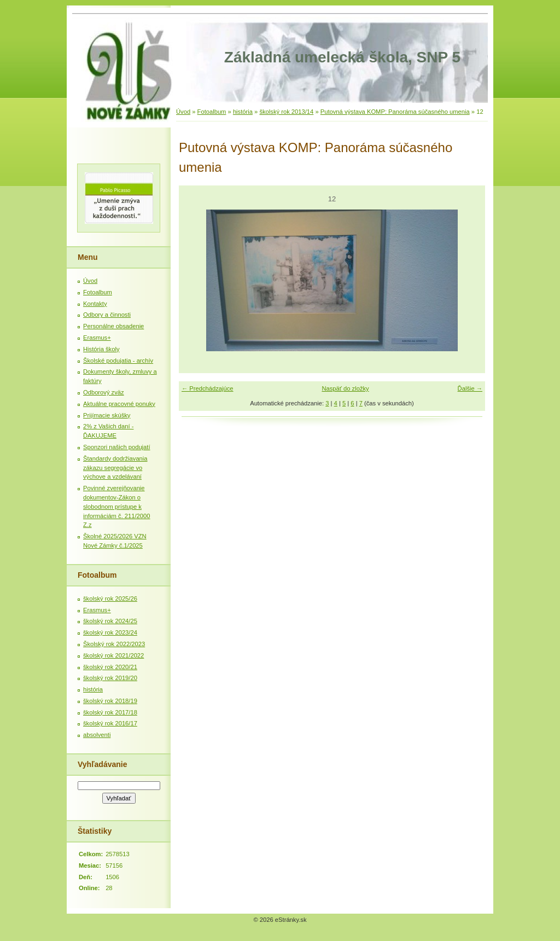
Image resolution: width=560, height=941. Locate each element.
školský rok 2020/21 (110, 667)
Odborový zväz (104, 392)
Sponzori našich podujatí (117, 447)
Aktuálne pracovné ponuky (119, 404)
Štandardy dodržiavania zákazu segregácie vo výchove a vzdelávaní (115, 468)
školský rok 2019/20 (110, 678)
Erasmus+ (97, 338)
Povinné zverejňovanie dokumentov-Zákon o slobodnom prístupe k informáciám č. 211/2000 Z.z (117, 506)
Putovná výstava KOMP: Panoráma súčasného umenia (395, 112)
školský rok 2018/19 (110, 701)
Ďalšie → (470, 388)
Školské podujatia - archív (118, 361)
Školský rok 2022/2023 (114, 644)
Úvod (183, 112)
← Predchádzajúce (208, 388)
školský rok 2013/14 (286, 112)
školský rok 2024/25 (110, 621)
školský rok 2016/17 (110, 723)
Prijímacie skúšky (107, 415)
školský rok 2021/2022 (113, 655)
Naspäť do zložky (345, 388)
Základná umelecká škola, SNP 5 (342, 57)
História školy (101, 349)
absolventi (97, 735)
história (243, 112)
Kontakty (95, 304)
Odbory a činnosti (107, 315)
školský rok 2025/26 (110, 599)
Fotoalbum (212, 112)
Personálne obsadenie (113, 326)
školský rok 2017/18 (110, 712)
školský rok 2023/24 (110, 632)
